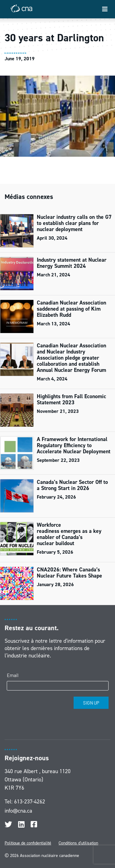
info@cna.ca (18, 811)
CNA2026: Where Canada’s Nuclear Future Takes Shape (70, 573)
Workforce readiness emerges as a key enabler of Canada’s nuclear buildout (69, 534)
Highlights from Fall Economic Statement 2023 (71, 399)
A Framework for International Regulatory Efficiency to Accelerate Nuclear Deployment (74, 445)
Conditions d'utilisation (78, 843)
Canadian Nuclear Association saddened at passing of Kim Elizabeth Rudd (71, 309)
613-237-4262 (30, 802)
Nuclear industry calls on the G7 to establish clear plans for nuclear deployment (74, 223)
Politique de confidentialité (28, 843)
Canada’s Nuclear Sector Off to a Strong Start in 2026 (72, 485)
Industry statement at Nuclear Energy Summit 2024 (72, 263)
